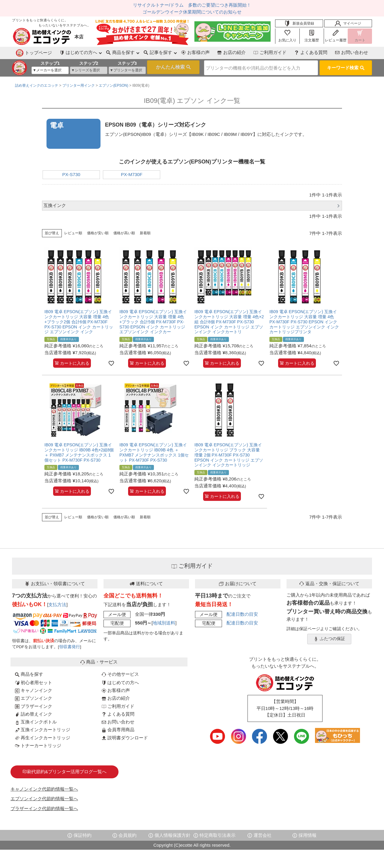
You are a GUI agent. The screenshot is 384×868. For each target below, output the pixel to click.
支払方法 (57, 602)
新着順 (145, 231)
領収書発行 (70, 645)
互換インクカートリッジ (43, 727)
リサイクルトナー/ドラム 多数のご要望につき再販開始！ (192, 5)
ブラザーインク (34, 704)
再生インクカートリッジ (43, 735)
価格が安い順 (98, 231)
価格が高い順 (124, 231)
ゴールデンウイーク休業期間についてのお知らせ (192, 12)
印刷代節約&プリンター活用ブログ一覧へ (64, 769)
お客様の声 (171, 52)
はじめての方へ (120, 680)
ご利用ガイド (256, 52)
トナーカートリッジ (38, 743)
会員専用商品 (118, 727)
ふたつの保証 (329, 637)
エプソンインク (34, 696)
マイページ (348, 23)
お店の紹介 (213, 52)
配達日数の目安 (242, 612)
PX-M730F (132, 172)
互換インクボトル (36, 720)
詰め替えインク (34, 712)
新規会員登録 (299, 23)
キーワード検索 (346, 66)
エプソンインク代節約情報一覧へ (44, 796)
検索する (164, 67)
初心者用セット (34, 680)
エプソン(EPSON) (113, 83)
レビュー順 (73, 231)
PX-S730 (71, 172)
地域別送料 (164, 621)
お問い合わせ (349, 52)
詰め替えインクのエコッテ (37, 83)
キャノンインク (34, 688)
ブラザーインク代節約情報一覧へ (44, 806)
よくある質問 (303, 52)
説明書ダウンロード (125, 735)
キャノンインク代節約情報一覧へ (44, 787)
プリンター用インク (79, 83)
